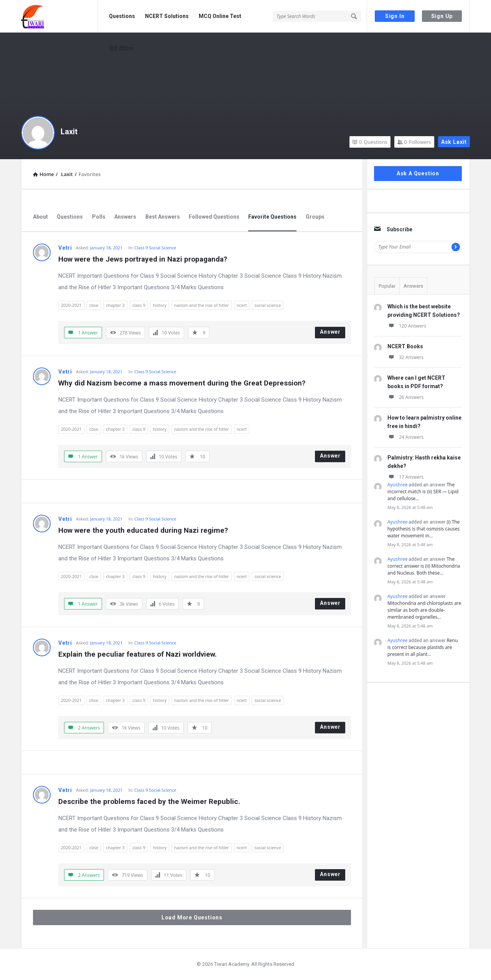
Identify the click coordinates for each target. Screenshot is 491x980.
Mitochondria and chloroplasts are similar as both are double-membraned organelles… (424, 610)
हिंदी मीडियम (121, 49)
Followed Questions (214, 217)
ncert (242, 305)
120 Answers (407, 326)
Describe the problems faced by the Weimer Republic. (149, 801)
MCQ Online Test (220, 16)
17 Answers (405, 477)
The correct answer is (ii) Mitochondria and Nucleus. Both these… (424, 566)
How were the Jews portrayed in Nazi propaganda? (143, 259)
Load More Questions (192, 917)
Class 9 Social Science (155, 248)
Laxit (69, 132)
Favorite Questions (272, 217)
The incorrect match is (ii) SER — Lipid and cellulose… (423, 492)
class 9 (139, 305)
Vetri (65, 248)
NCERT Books (405, 346)
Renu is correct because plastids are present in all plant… (423, 647)
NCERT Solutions (167, 16)
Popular (387, 286)
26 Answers (405, 397)
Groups (315, 217)
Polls (99, 217)
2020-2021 (71, 305)
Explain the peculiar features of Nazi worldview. (138, 654)
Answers (125, 217)
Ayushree (397, 485)
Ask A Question (418, 173)
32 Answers (405, 357)
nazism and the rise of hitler (202, 305)
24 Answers (405, 437)
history (160, 305)
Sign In (395, 16)
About (40, 217)
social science (268, 305)
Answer (330, 332)
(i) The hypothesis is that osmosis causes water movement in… (423, 529)
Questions (122, 16)
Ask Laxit (454, 142)
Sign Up (442, 16)
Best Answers (163, 217)
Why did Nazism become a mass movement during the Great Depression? (182, 383)
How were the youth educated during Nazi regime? (143, 530)
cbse (94, 305)
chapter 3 (115, 305)
